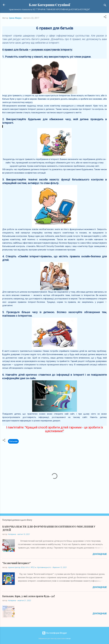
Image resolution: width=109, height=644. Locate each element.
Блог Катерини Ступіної (50, 5)
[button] (105, 17)
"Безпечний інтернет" (16, 563)
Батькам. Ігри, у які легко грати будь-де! (29, 596)
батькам (13, 441)
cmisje (68, 639)
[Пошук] (105, 6)
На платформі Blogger (55, 633)
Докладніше (100, 554)
